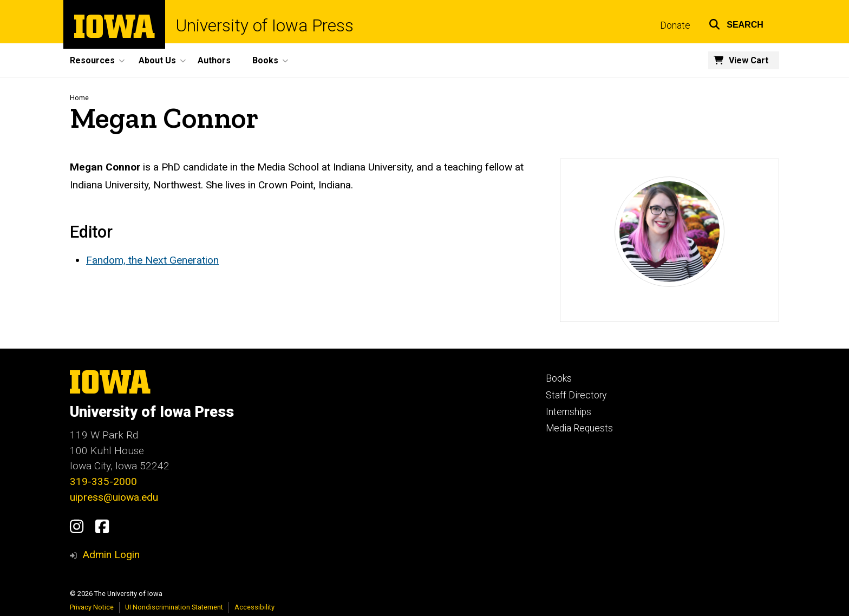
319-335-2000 (103, 481)
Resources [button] (92, 60)
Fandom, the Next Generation (152, 260)
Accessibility (254, 607)
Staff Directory (576, 395)
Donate (675, 25)
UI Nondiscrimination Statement (174, 607)
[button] (736, 23)
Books (559, 378)
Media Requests (579, 428)
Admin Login (111, 555)
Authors (214, 60)
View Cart (749, 60)
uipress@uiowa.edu (114, 497)
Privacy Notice (92, 607)
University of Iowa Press (265, 26)
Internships (569, 412)
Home (79, 98)
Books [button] (265, 60)
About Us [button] (157, 60)
